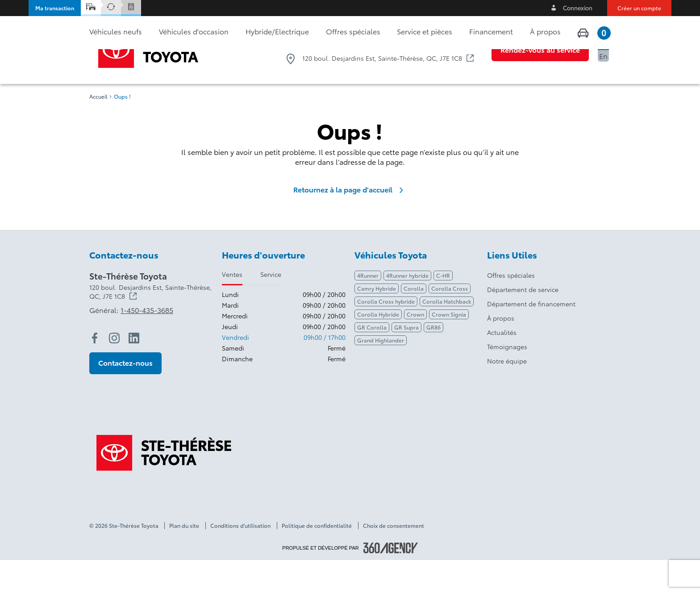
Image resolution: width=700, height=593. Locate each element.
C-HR (443, 308)
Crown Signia (449, 347)
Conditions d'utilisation (240, 559)
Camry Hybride (377, 321)
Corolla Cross (450, 321)
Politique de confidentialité (317, 559)
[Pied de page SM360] (391, 581)
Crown (415, 347)
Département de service (523, 322)
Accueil (98, 129)
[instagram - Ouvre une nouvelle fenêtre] (114, 371)
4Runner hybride (407, 308)
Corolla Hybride (378, 347)
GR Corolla (372, 360)
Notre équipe (507, 394)
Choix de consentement (394, 559)
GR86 (433, 360)
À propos (501, 351)
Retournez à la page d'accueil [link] (350, 222)
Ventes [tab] (232, 307)
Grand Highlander (381, 373)
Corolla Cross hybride (386, 334)
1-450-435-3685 (442, 40)
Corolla (414, 321)
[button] (55, 8)
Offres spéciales (511, 308)
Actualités (502, 365)
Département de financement (531, 337)
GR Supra (406, 360)
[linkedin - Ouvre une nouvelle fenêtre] (134, 371)
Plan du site (184, 559)
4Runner (368, 308)
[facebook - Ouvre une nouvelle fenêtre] (95, 371)
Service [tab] (271, 307)
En (603, 56)
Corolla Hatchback (447, 334)
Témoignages (507, 380)
